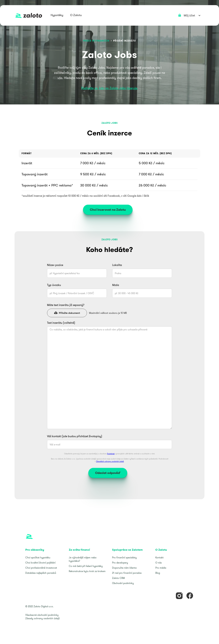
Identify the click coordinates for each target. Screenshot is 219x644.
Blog (158, 573)
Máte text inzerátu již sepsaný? (66, 305)
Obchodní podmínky (123, 583)
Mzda (116, 285)
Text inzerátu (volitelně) (61, 323)
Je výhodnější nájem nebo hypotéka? (83, 559)
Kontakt (159, 558)
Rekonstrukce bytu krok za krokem (87, 571)
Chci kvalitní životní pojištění (40, 563)
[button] (57, 15)
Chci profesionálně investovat (41, 568)
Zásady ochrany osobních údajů (43, 618)
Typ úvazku (54, 285)
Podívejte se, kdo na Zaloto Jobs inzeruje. (110, 88)
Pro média (161, 568)
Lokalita (117, 265)
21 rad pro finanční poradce (127, 573)
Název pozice (55, 265)
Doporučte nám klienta (124, 568)
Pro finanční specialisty (124, 558)
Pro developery (120, 563)
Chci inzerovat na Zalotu (108, 210)
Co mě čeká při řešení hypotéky (86, 566)
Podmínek (111, 454)
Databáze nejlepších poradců (41, 573)
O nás (159, 563)
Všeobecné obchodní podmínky (42, 615)
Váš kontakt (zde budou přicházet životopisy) (75, 436)
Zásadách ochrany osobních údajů (110, 461)
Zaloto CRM (118, 578)
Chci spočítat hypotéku (38, 558)
